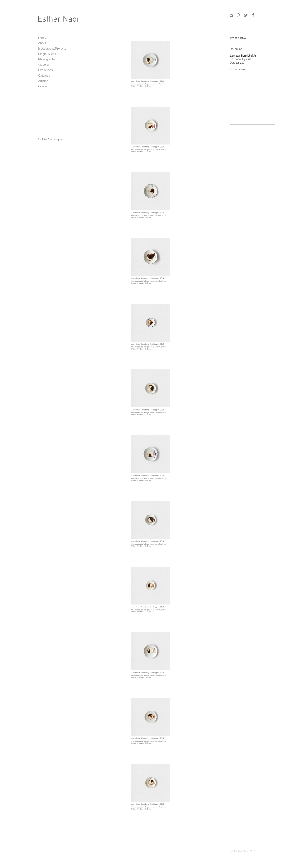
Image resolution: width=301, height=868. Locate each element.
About (42, 43)
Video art (44, 65)
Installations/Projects (52, 49)
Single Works (47, 54)
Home (42, 38)
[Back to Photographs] (50, 140)
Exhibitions (46, 70)
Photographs (47, 59)
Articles (43, 81)
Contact (43, 86)
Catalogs (44, 76)
